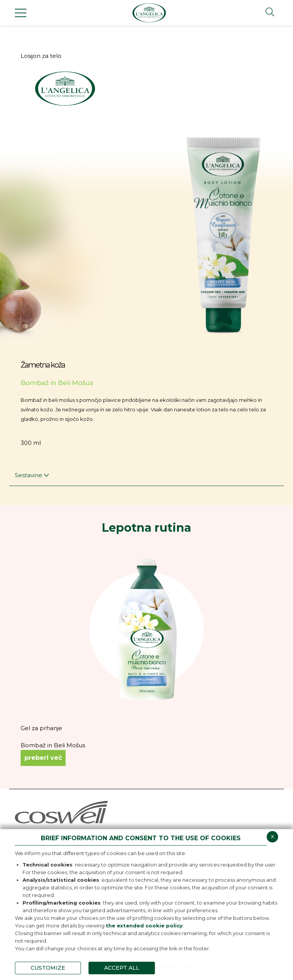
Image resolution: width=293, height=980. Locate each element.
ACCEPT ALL (122, 968)
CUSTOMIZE (48, 968)
